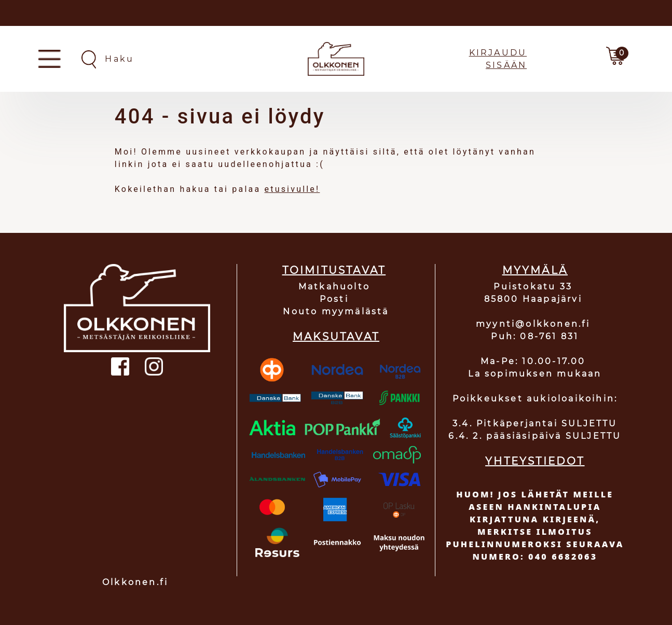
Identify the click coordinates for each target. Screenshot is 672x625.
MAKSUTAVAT (336, 337)
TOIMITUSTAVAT (334, 270)
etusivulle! (292, 189)
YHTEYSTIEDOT (535, 461)
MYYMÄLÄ (535, 270)
